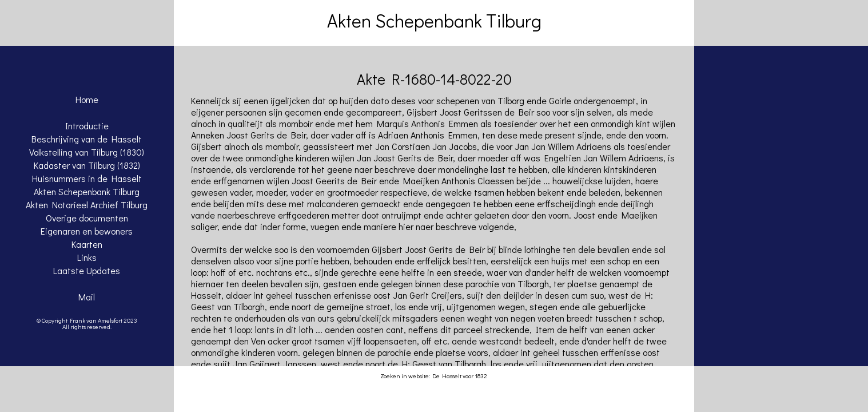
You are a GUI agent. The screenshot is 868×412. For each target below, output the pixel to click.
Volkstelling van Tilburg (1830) (87, 152)
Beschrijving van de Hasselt (87, 139)
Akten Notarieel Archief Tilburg (87, 205)
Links (87, 257)
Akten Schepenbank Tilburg (87, 191)
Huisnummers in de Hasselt (87, 178)
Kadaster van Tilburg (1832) (87, 165)
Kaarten (87, 244)
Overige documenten (87, 218)
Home (87, 99)
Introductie (87, 126)
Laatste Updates (87, 270)
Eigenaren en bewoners (87, 231)
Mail (87, 297)
